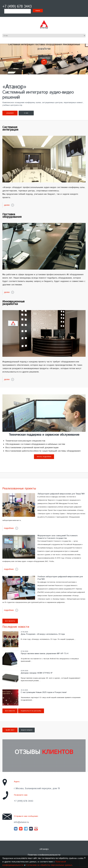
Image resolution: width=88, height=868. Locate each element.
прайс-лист (10, 730)
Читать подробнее (44, 457)
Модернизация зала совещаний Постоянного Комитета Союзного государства (58, 537)
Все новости (10, 711)
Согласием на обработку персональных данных (49, 865)
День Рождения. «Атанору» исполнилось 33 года (43, 634)
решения (10, 113)
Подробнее (45, 58)
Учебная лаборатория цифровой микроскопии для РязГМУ (60, 578)
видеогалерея (27, 730)
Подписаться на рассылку (31, 711)
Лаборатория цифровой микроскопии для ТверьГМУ (61, 494)
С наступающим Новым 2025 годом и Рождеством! (44, 692)
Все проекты (10, 621)
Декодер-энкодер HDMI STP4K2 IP (37, 673)
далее (7, 205)
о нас (26, 113)
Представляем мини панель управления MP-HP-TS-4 (45, 654)
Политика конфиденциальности (44, 855)
